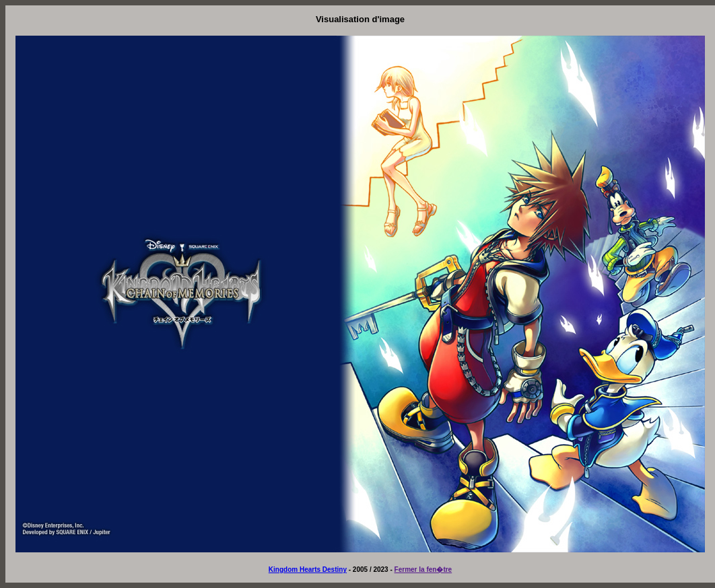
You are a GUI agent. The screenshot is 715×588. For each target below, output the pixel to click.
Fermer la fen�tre (423, 569)
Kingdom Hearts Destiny (308, 569)
